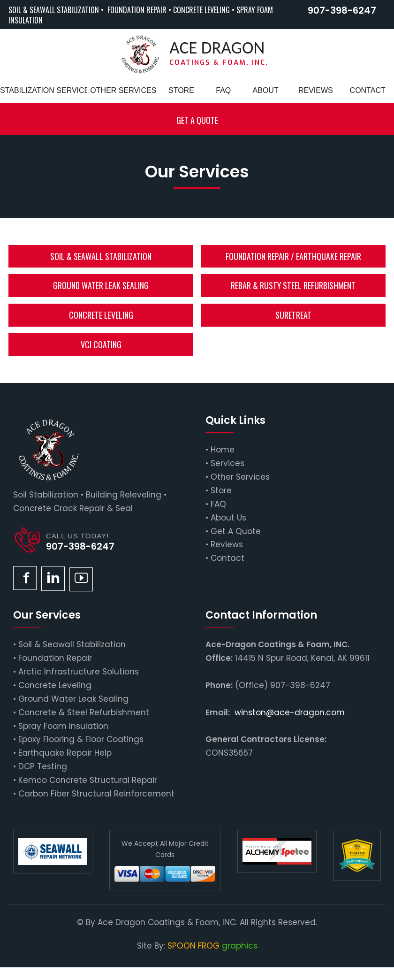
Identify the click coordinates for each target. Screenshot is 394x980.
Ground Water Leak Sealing (73, 699)
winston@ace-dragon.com (290, 712)
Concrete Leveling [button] (101, 315)
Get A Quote (236, 531)
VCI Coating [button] (101, 345)
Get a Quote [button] (197, 120)
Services (227, 463)
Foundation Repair (55, 658)
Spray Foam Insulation (63, 726)
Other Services (240, 477)
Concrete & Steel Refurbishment (84, 712)
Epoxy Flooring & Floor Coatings (81, 739)
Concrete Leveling (55, 685)
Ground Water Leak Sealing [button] (101, 285)
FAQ (218, 504)
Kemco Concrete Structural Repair (88, 780)
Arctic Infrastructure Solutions (79, 672)
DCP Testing (43, 766)
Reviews (227, 544)
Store (221, 490)
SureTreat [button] (293, 315)
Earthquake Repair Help (65, 753)
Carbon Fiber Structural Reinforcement (96, 794)
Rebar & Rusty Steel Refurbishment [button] (293, 285)
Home (223, 450)
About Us (228, 518)
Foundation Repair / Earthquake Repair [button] (293, 256)
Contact (227, 558)
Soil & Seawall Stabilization (72, 644)
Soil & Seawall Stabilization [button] (101, 256)
